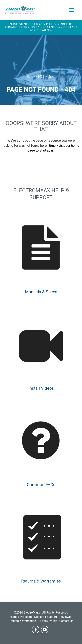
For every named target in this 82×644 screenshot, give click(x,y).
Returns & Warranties (41, 581)
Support (52, 617)
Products (26, 617)
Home (14, 617)
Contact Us (66, 621)
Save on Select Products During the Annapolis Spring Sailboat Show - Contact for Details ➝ (41, 27)
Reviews (65, 617)
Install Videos (41, 388)
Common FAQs (41, 485)
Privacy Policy (48, 621)
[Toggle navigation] (72, 10)
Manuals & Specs (41, 292)
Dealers (39, 617)
